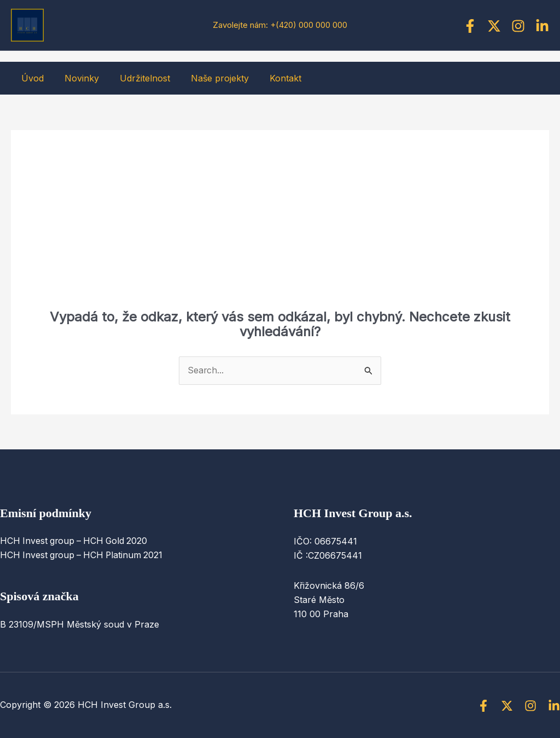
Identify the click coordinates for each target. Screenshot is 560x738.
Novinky (77, 78)
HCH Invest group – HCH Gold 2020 (76, 541)
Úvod (31, 78)
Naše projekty (208, 78)
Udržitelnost (137, 78)
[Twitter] (494, 26)
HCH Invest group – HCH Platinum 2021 (83, 555)
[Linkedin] (542, 26)
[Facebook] (470, 26)
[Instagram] (518, 26)
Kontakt (271, 78)
